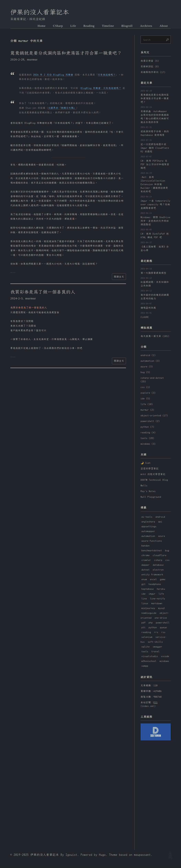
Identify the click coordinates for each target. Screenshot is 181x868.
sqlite (146, 647)
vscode (165, 656)
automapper (148, 531)
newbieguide (149, 613)
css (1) (145, 387)
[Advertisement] (156, 794)
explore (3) (148, 393)
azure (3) (147, 367)
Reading (88, 26)
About (164, 26)
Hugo (102, 855)
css (167, 560)
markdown (157, 604)
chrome (146, 555)
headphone (155, 584)
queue (163, 628)
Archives (146, 26)
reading (146, 632)
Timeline (107, 26)
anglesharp (148, 522)
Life (72, 26)
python (153, 628)
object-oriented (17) (154, 416)
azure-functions (152, 541)
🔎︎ (167, 40)
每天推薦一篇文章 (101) (155, 336)
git (144, 584)
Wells (144, 486)
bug (167, 551)
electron (158, 570)
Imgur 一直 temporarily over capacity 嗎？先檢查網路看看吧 (155, 205)
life (161, 594)
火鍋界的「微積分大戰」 (62, 108)
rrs (156, 632)
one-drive (161, 618)
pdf (144, 623)
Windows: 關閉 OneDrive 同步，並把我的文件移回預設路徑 (155, 221)
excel (153, 579)
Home (40, 26)
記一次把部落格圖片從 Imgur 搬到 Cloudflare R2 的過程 (155, 148)
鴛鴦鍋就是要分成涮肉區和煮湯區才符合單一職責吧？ (66, 53)
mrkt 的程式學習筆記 (153, 475)
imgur (152, 594)
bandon (146, 546)
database (158, 565)
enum (144, 579)
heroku (161, 589)
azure (162, 536)
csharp (158, 560)
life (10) (147, 404)
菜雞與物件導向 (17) (153, 72)
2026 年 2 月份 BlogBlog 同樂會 (53, 75)
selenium (147, 637)
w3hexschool (149, 661)
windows (164, 661)
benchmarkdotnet (152, 551)
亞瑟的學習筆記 (150, 469)
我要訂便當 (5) (150, 61)
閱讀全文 (119, 277)
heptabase (148, 589)
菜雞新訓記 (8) (150, 67)
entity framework (152, 575)
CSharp (57, 26)
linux (145, 604)
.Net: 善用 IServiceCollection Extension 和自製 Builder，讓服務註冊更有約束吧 (154, 185)
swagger (158, 647)
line (144, 599)
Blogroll (127, 26)
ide (144, 594)
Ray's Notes (148, 492)
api (160, 522)
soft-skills (155, 642)
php (151, 623)
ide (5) (145, 399)
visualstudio (150, 656)
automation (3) (150, 361)
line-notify (158, 599)
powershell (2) (150, 421)
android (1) (148, 355)
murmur (32, 60)
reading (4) (148, 433)
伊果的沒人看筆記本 (40, 12)
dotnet (146, 570)
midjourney (148, 608)
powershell (163, 623)
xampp (145, 666)
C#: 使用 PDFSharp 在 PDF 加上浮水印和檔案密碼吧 (155, 165)
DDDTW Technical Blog (154, 480)
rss (163, 632)
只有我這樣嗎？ (107, 75)
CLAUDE (145, 317)
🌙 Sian (146, 463)
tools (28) (147, 438)
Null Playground (151, 497)
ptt (144, 628)
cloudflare (160, 555)
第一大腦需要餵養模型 (153, 273)
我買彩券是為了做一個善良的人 (43, 292)
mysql (162, 608)
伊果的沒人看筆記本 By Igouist (54, 855)
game (163, 579)
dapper (146, 565)
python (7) (147, 427)
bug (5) (145, 372)
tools (145, 652)
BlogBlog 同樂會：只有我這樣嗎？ (101, 88)
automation (148, 536)
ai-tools (147, 517)
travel (156, 652)
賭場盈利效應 (148, 308)
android (160, 517)
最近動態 (146, 261)
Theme (113, 855)
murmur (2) (147, 410)
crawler (146, 560)
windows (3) (148, 444)
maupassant (142, 855)
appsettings (149, 527)
